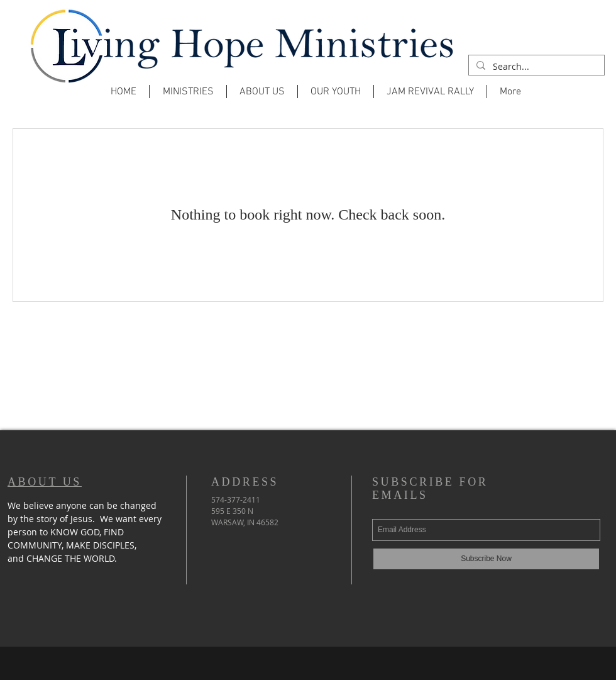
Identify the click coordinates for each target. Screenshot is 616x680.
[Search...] (535, 67)
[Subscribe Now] (486, 559)
